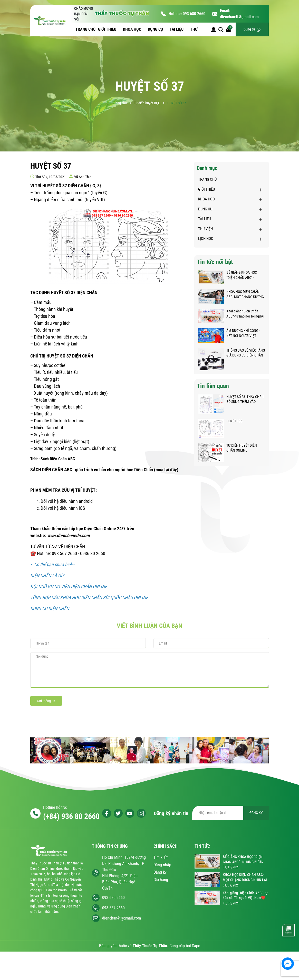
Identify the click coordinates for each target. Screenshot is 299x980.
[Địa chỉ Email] (231, 813)
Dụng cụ (252, 30)
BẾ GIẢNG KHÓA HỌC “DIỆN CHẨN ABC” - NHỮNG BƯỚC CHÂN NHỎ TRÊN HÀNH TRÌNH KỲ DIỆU (245, 275)
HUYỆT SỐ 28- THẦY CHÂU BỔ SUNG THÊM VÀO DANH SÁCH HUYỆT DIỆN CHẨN (245, 400)
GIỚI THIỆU (108, 29)
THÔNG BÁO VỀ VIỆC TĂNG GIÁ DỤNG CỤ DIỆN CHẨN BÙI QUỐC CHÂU (246, 353)
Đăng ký (160, 872)
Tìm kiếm (161, 857)
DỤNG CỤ (156, 29)
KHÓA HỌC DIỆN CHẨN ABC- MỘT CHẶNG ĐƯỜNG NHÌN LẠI (245, 294)
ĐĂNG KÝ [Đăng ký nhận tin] (256, 813)
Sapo (196, 946)
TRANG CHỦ (85, 29)
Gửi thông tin (46, 701)
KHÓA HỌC (133, 29)
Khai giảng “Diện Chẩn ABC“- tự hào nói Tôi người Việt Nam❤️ (245, 314)
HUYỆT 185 (234, 421)
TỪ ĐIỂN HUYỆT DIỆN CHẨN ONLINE (242, 448)
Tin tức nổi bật (215, 262)
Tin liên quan (213, 386)
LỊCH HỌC (206, 239)
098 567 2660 (113, 908)
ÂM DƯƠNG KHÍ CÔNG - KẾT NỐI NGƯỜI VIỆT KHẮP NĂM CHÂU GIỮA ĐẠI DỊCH (243, 333)
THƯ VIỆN (205, 229)
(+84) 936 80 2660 (71, 816)
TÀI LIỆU (177, 29)
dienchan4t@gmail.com (239, 17)
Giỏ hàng (161, 880)
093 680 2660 (194, 14)
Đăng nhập (162, 865)
